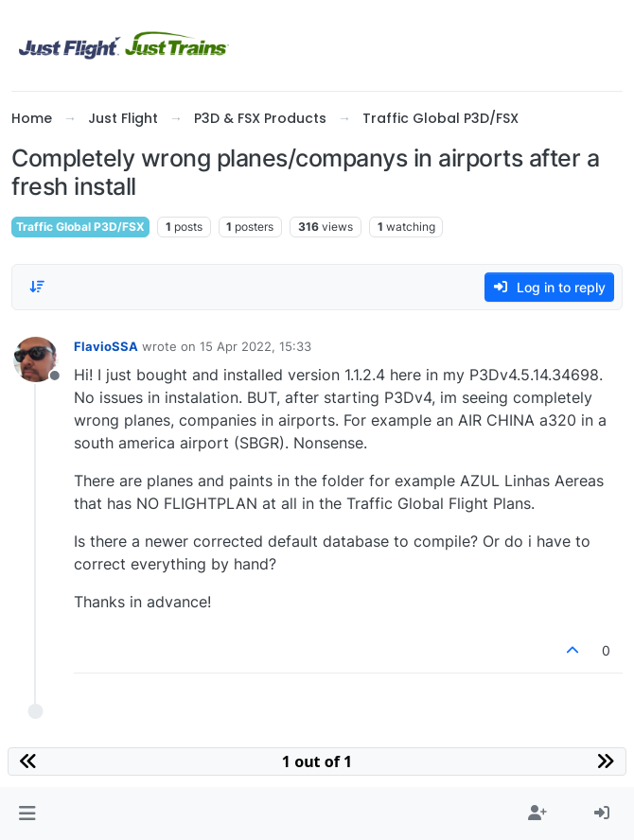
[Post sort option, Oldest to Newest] (37, 287)
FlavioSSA (106, 346)
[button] (27, 814)
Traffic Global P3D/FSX (80, 227)
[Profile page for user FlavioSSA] (36, 359)
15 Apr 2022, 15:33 (255, 346)
